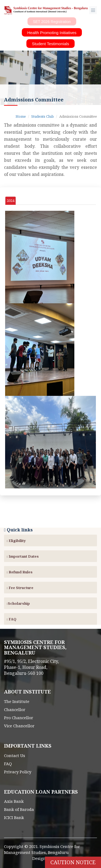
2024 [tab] (11, 200)
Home (21, 116)
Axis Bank (14, 801)
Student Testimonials (50, 44)
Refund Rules (20, 572)
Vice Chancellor (19, 726)
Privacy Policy (18, 772)
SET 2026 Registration (52, 22)
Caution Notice (73, 862)
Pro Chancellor (19, 718)
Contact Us (15, 755)
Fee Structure (20, 588)
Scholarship (18, 603)
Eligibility (16, 541)
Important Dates (23, 556)
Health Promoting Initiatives (52, 33)
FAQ (12, 619)
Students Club (43, 116)
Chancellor (15, 709)
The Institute (17, 701)
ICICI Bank (14, 817)
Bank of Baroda (19, 809)
